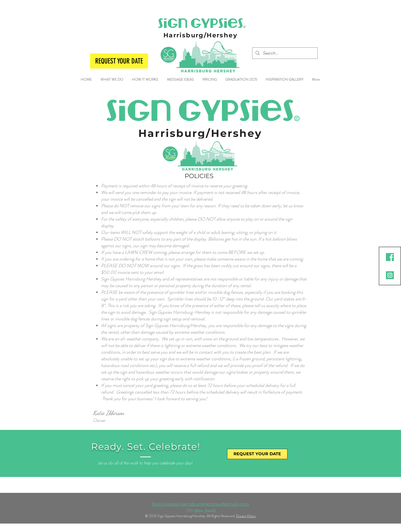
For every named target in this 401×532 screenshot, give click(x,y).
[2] (390, 257)
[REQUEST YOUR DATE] (119, 61)
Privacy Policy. (246, 516)
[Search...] (285, 53)
